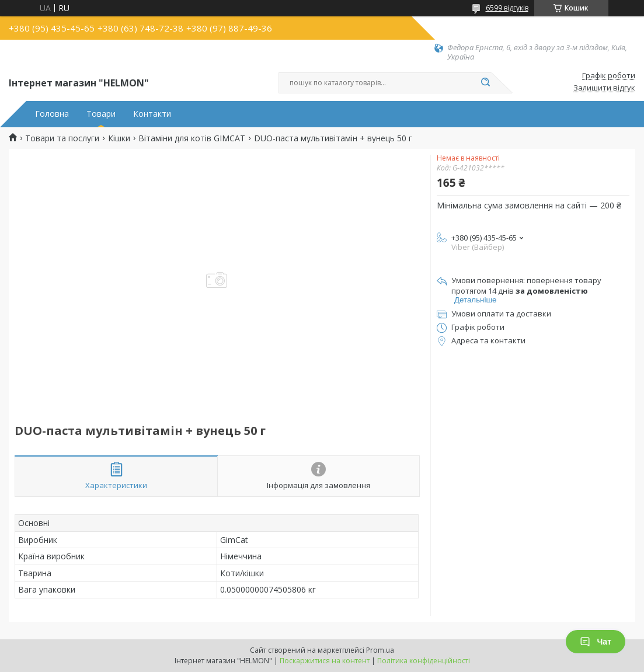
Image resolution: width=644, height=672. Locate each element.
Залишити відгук (604, 88)
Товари (101, 114)
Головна (52, 114)
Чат (596, 642)
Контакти (152, 114)
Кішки (119, 138)
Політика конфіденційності (424, 661)
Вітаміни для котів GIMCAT (192, 138)
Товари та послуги (62, 138)
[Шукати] (486, 83)
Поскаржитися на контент (325, 661)
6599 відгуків (507, 8)
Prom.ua (380, 650)
